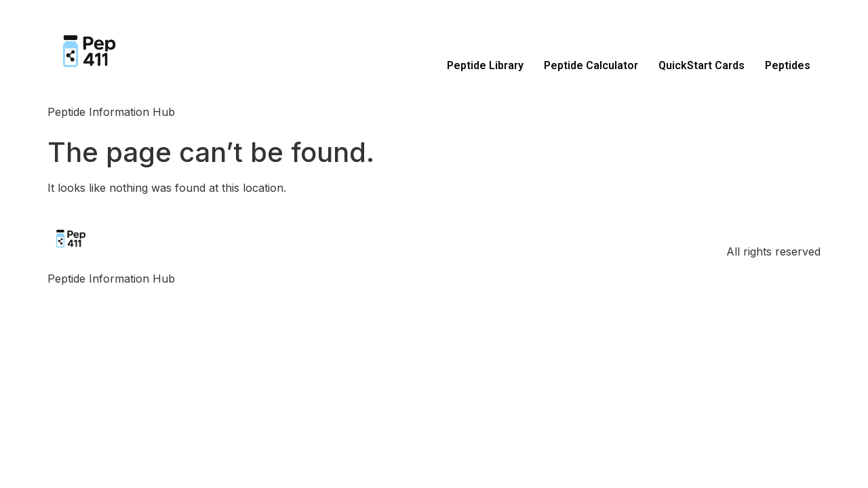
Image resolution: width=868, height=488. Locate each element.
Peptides (788, 65)
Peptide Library (485, 65)
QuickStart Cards (702, 65)
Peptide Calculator (591, 65)
